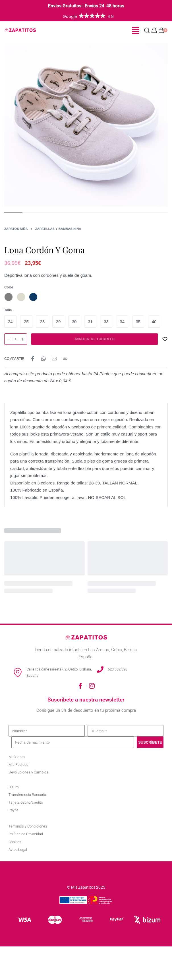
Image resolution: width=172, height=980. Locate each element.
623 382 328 (118, 669)
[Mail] (54, 359)
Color (9, 287)
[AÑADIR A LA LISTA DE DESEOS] (165, 339)
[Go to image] (13, 213)
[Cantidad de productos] (16, 339)
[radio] (9, 297)
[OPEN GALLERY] (86, 125)
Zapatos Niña (16, 229)
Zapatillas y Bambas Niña (58, 229)
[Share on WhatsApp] (43, 359)
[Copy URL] (65, 359)
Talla (8, 310)
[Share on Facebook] (33, 359)
